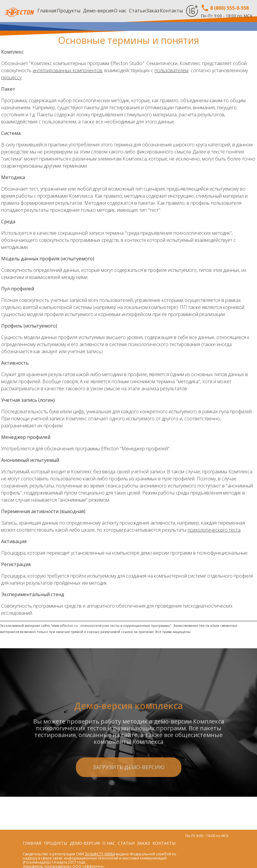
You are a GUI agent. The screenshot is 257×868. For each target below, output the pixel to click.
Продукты (69, 11)
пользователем (171, 70)
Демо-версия (98, 11)
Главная (47, 11)
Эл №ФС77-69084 (100, 854)
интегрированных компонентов (67, 70)
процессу (11, 77)
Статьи (137, 11)
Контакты (171, 11)
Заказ (153, 11)
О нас (120, 11)
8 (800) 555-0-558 (225, 8)
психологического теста (214, 530)
